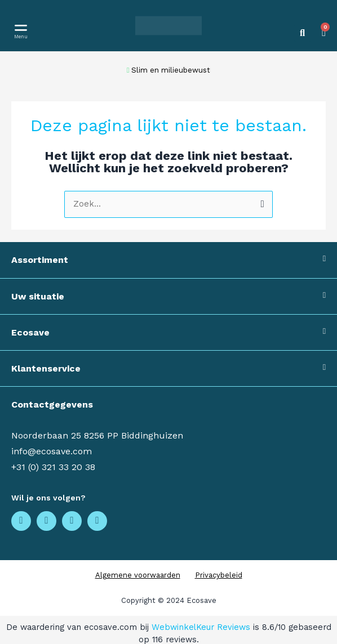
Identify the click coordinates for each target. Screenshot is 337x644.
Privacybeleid (219, 575)
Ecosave (30, 332)
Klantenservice (46, 368)
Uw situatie (38, 296)
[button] (21, 27)
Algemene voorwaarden (138, 575)
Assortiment (40, 260)
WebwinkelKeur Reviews (201, 627)
